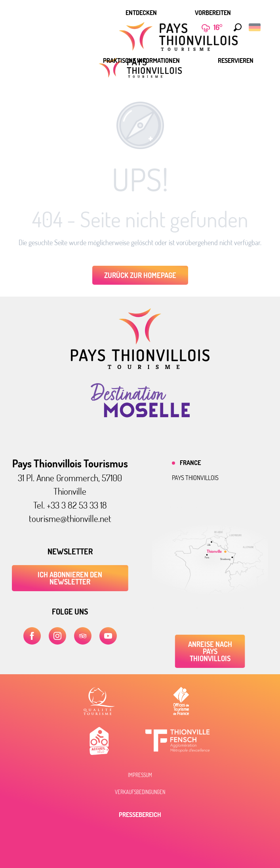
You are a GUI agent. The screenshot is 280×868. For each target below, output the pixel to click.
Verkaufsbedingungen (140, 792)
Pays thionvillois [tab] (195, 478)
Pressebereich (140, 815)
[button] (236, 27)
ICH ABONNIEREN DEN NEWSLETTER (70, 578)
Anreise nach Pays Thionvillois (210, 651)
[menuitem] (141, 13)
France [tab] (190, 463)
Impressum (140, 775)
